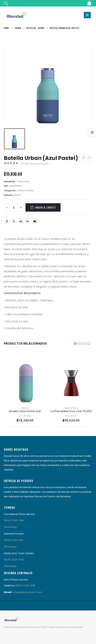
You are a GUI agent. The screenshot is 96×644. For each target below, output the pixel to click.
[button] (6, 3)
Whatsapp (10, 547)
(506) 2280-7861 (14, 520)
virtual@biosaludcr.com (27, 592)
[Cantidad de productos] (14, 208)
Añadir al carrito (45, 207)
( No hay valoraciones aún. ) (35, 164)
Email (35, 221)
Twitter (14, 221)
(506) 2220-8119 (14, 540)
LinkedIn (21, 221)
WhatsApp (10, 527)
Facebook (7, 221)
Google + (28, 221)
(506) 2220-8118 (25, 586)
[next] (89, 158)
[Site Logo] (16, 15)
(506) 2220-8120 (14, 560)
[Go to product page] (25, 383)
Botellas (30, 190)
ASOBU (20, 190)
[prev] (84, 158)
